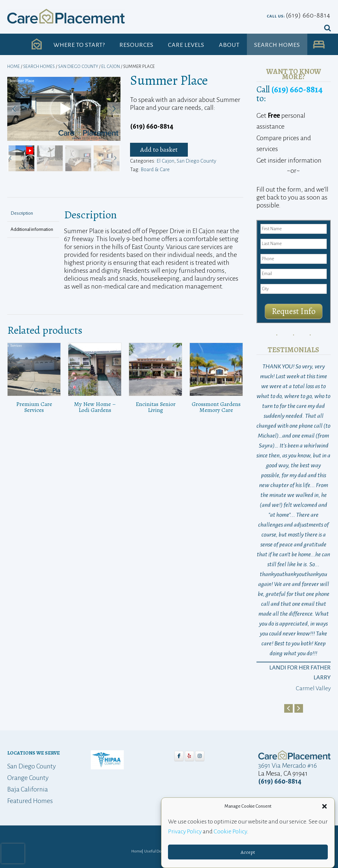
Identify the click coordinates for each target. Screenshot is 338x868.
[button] (324, 806)
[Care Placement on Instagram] (200, 756)
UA (319, 45)
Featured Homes (30, 801)
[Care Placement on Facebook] (179, 756)
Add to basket (159, 150)
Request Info (294, 311)
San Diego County (78, 66)
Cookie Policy (230, 831)
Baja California (28, 789)
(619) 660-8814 (308, 15)
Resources (136, 45)
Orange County (28, 778)
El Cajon (111, 66)
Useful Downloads (160, 851)
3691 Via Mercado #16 (287, 765)
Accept (248, 852)
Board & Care (155, 169)
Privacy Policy (185, 831)
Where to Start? (79, 45)
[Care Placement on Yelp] (189, 756)
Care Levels (186, 45)
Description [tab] (22, 213)
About (229, 45)
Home (14, 66)
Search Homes (277, 45)
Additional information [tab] (32, 229)
